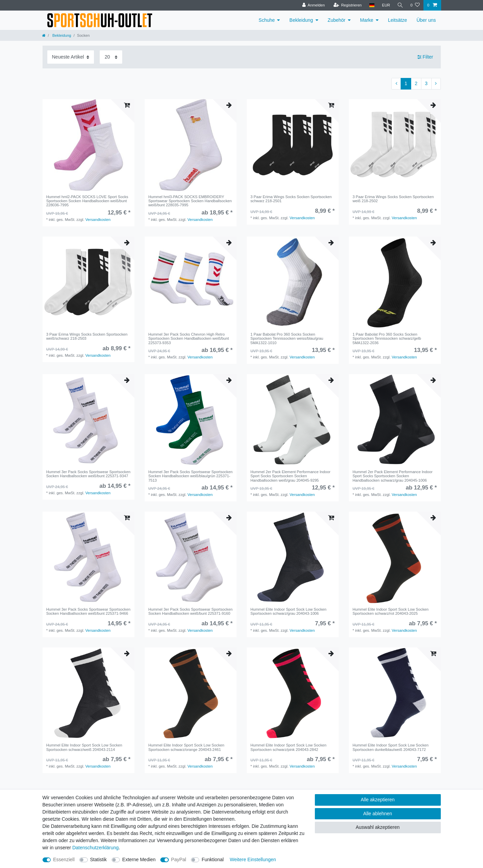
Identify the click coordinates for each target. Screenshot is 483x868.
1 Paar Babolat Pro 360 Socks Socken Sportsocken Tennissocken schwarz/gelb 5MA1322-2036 (387, 339)
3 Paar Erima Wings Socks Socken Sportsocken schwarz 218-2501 (291, 199)
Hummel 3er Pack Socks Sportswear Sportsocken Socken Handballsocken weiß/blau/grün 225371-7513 (190, 476)
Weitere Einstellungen (253, 859)
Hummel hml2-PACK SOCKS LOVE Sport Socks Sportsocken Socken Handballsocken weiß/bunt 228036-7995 (87, 201)
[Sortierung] (71, 57)
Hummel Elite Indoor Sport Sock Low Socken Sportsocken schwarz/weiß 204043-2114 (84, 747)
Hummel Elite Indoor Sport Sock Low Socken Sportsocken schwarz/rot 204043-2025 (391, 611)
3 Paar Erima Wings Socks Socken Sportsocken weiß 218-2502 (393, 199)
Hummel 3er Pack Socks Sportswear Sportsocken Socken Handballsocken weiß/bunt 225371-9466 (88, 611)
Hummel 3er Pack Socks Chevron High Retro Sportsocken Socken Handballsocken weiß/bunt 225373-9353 (189, 339)
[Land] (371, 5)
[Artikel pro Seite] (111, 57)
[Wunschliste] (415, 5)
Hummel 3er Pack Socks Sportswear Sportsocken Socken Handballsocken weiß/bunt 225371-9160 (190, 611)
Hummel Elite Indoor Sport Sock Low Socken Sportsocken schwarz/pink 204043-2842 (288, 747)
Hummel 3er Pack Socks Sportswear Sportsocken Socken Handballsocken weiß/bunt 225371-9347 (88, 474)
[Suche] (400, 5)
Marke (367, 20)
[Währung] (385, 5)
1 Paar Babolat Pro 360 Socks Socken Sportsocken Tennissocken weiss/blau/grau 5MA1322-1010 (287, 339)
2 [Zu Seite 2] (416, 83)
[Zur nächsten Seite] (436, 84)
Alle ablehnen (378, 814)
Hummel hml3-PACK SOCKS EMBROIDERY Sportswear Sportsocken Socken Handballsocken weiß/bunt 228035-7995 (190, 201)
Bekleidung (301, 20)
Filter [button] (425, 57)
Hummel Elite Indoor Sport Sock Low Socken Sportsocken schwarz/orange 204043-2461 (186, 747)
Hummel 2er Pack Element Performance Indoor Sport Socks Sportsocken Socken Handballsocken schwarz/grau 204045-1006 (393, 476)
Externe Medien (139, 859)
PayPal (179, 859)
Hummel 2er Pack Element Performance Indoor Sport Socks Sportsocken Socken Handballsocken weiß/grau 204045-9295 (291, 476)
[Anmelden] (313, 5)
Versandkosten (98, 220)
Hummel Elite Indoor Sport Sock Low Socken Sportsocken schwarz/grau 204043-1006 (288, 611)
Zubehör (337, 20)
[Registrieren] (347, 5)
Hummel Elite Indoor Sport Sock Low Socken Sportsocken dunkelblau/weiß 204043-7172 (391, 747)
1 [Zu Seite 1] (406, 83)
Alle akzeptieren (378, 800)
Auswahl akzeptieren (378, 827)
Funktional (213, 859)
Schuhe (267, 20)
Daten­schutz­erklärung (95, 848)
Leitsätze (398, 20)
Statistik (99, 859)
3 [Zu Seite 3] (426, 83)
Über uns (426, 20)
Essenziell (64, 859)
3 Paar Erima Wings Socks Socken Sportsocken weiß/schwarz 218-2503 (87, 336)
